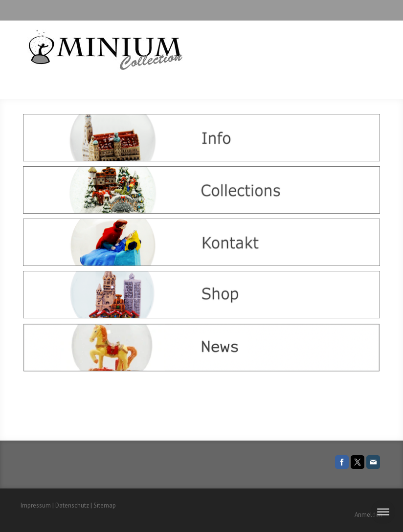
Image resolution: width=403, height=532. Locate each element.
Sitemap (105, 505)
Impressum (36, 505)
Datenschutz (72, 505)
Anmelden (369, 515)
